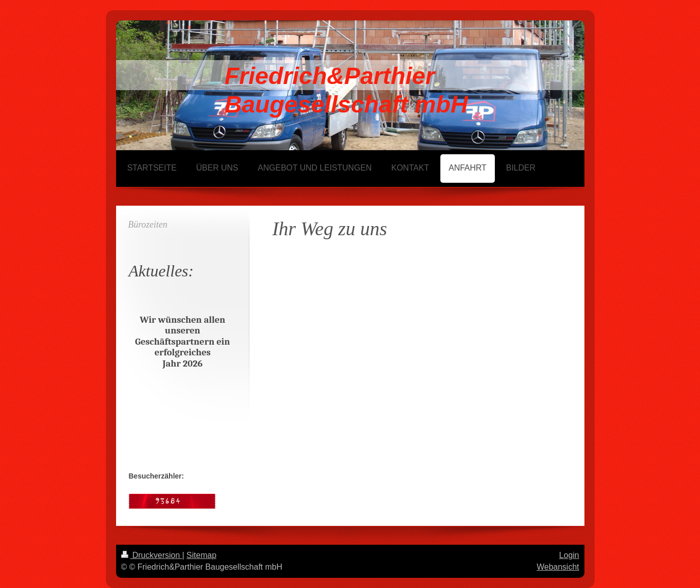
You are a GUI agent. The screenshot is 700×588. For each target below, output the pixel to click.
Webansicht (558, 567)
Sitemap (201, 555)
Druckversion (152, 555)
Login (569, 555)
